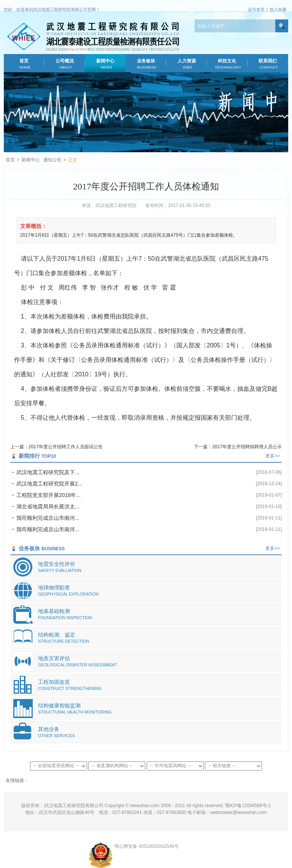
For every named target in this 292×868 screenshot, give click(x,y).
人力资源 (186, 64)
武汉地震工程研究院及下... (48, 472)
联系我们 (268, 64)
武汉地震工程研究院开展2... (49, 484)
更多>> (273, 456)
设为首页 (256, 10)
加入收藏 (278, 10)
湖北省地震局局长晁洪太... (48, 506)
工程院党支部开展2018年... (48, 495)
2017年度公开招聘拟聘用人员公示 (247, 447)
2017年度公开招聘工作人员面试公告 (66, 447)
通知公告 (52, 160)
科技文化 (227, 64)
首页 (24, 64)
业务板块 (146, 64)
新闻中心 (105, 64)
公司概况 (65, 64)
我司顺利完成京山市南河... (48, 518)
